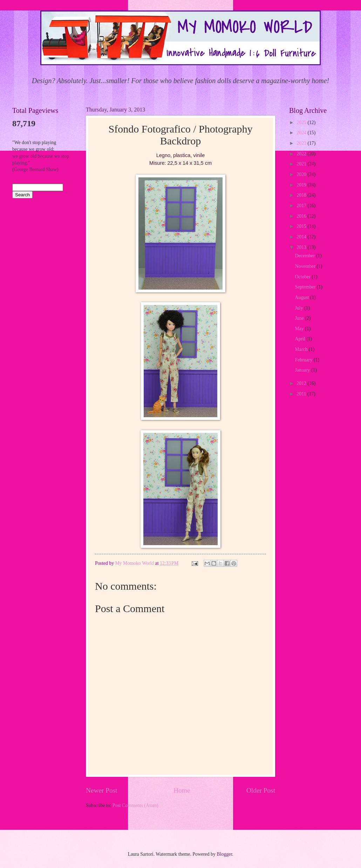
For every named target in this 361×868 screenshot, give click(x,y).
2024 (302, 133)
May (300, 329)
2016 (302, 216)
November (306, 266)
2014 (302, 237)
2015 (302, 226)
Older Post (261, 790)
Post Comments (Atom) (135, 805)
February (304, 360)
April (301, 339)
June (300, 318)
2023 (302, 143)
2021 (302, 164)
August (303, 297)
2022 (302, 154)
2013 (302, 247)
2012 (302, 383)
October (304, 277)
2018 (302, 195)
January (303, 370)
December (306, 256)
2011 (302, 394)
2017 (302, 206)
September (306, 287)
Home (182, 790)
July (300, 308)
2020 (302, 174)
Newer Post (102, 790)
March (302, 349)
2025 (302, 123)
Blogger (224, 854)
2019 (302, 185)
